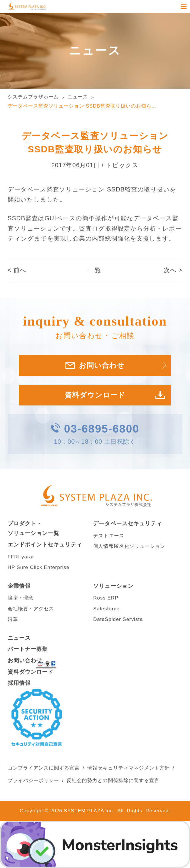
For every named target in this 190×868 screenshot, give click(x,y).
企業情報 (19, 586)
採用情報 (19, 683)
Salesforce (106, 609)
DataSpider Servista (118, 619)
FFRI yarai (21, 557)
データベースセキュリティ (128, 523)
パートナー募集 (28, 649)
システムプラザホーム (33, 97)
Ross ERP (106, 598)
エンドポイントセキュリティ (45, 545)
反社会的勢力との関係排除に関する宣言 (113, 780)
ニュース (78, 97)
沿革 (13, 619)
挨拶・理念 (21, 598)
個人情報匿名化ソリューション (129, 546)
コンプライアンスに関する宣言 (44, 768)
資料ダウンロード (95, 395)
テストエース (109, 536)
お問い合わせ (25, 660)
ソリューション (113, 586)
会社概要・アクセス (31, 609)
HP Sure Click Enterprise (39, 567)
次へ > (173, 270)
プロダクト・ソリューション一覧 (34, 528)
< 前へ (17, 270)
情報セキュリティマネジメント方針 (128, 768)
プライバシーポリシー (34, 780)
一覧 (95, 270)
